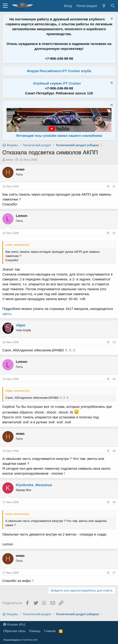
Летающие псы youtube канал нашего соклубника (59, 136)
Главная (50, 631)
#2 (114, 233)
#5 (114, 451)
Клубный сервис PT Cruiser (57, 83)
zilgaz (21, 325)
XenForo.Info (30, 640)
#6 (114, 502)
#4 (114, 379)
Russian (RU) (14, 624)
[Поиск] (113, 6)
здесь (7, 314)
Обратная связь (14, 631)
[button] (5, 6)
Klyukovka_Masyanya (34, 485)
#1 (114, 186)
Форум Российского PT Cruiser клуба (59, 71)
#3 (114, 342)
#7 (114, 573)
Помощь (35, 631)
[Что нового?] (104, 6)
